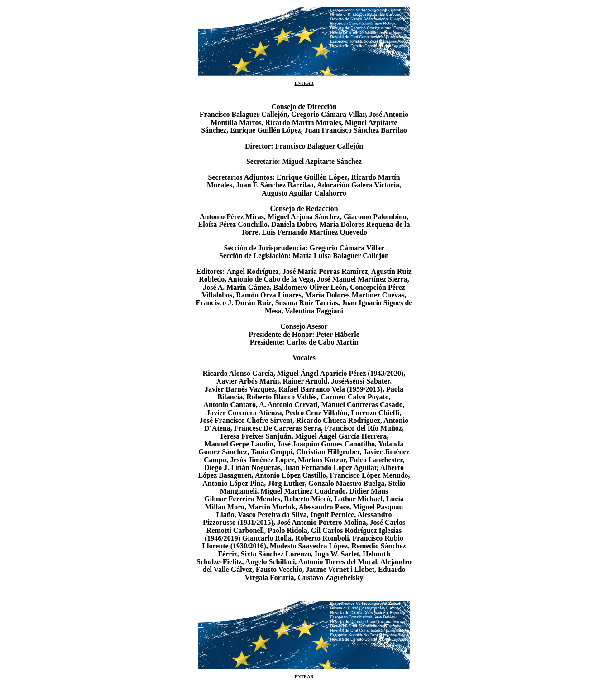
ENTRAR (304, 83)
